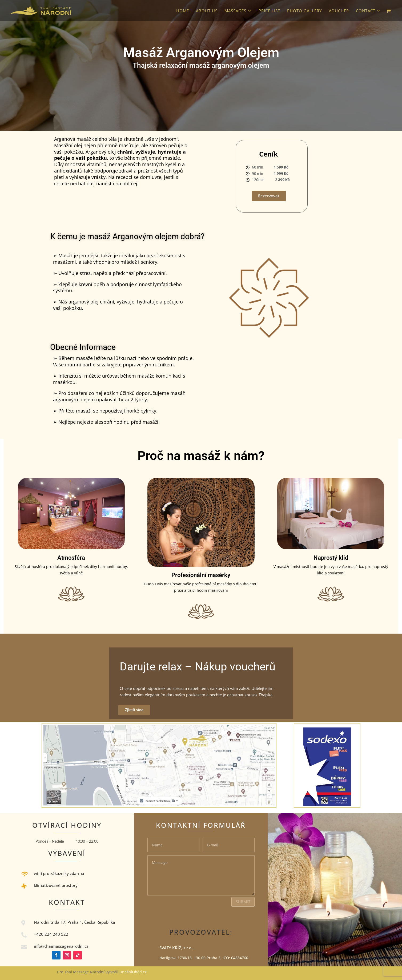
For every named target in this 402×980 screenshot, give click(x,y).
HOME (183, 11)
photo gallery (304, 11)
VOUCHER (339, 11)
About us (207, 11)
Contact (366, 11)
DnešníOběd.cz (134, 972)
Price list (269, 11)
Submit (243, 902)
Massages (235, 11)
